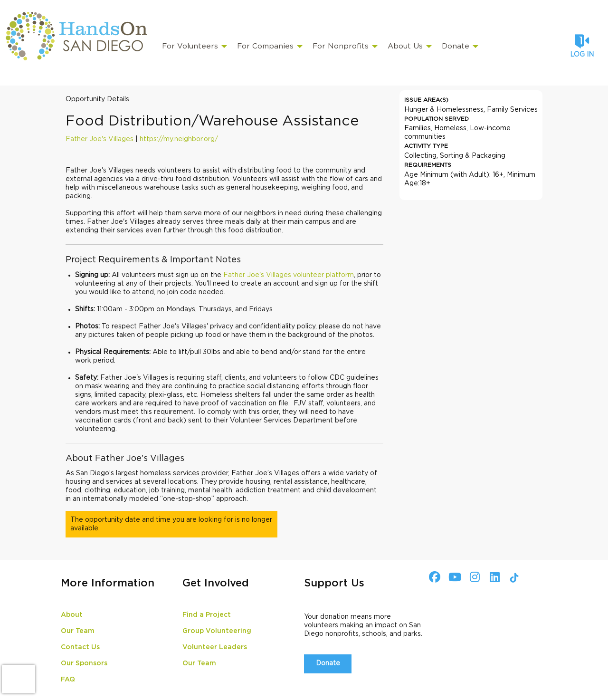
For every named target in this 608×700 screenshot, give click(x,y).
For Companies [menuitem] (265, 46)
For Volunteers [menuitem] (190, 46)
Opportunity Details (97, 99)
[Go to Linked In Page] (493, 577)
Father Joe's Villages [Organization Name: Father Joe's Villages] (100, 139)
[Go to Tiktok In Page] (513, 578)
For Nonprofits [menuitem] (341, 46)
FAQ (68, 680)
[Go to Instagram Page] (473, 577)
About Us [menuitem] (405, 46)
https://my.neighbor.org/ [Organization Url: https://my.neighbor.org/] (179, 139)
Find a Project (207, 615)
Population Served (437, 119)
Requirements (428, 165)
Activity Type (426, 146)
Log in (582, 55)
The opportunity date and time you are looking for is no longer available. (171, 524)
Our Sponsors (84, 663)
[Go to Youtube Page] (453, 577)
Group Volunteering (217, 631)
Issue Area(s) (426, 100)
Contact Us (80, 647)
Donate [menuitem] (456, 46)
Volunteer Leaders (215, 647)
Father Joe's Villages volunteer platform (289, 275)
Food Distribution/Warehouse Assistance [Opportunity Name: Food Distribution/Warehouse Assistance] (212, 121)
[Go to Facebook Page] (433, 577)
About (72, 615)
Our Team (78, 631)
